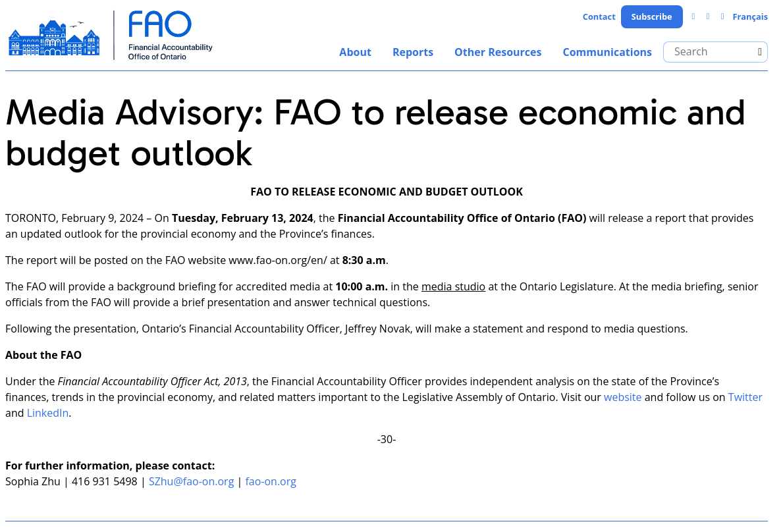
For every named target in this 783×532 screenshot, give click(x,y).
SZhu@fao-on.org (191, 481)
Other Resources (498, 52)
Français (750, 16)
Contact (599, 16)
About (355, 52)
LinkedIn (48, 413)
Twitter (745, 397)
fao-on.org (271, 481)
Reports (413, 52)
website (623, 397)
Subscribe (652, 16)
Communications (607, 52)
